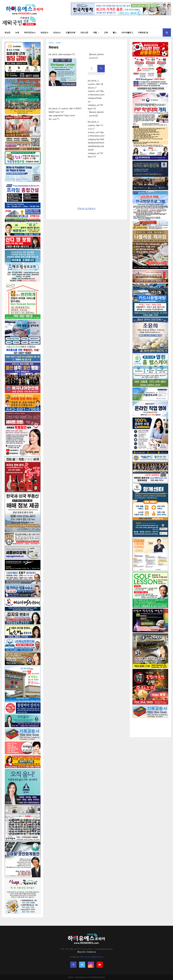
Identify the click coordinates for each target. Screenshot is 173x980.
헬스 (115, 32)
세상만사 (44, 32)
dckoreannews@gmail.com (92, 957)
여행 (95, 32)
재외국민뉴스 (30, 32)
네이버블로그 (127, 32)
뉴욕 (17, 32)
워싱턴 (7, 32)
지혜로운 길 (143, 32)
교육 (106, 32)
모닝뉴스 (57, 32)
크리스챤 (84, 32)
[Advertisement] (150, 725)
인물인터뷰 (71, 32)
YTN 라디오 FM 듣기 (87, 209)
